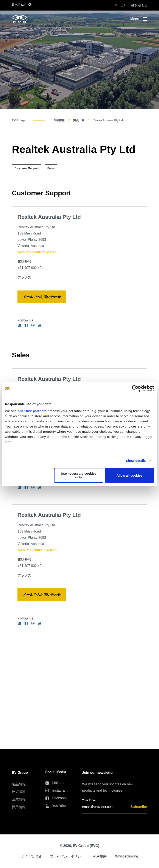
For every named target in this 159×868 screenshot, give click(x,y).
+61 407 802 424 (30, 268)
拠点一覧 (79, 120)
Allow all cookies (129, 475)
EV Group (18, 120)
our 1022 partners (32, 411)
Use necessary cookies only (79, 475)
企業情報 (59, 120)
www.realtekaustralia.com (37, 252)
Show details (136, 461)
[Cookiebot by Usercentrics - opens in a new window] (135, 388)
